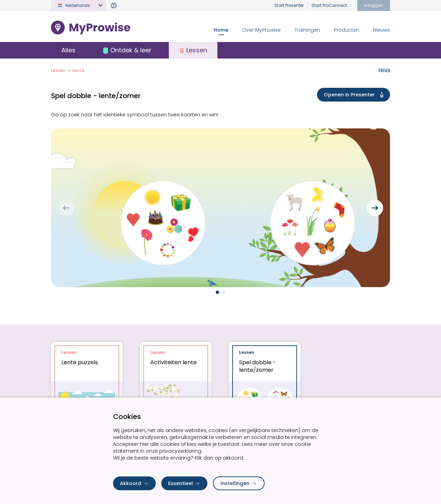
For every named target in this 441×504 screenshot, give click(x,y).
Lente (78, 70)
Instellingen (239, 483)
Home (221, 30)
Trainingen (307, 30)
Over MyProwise (261, 30)
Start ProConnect (329, 5)
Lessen (58, 70)
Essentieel (184, 483)
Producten (347, 30)
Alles (68, 50)
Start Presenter (289, 5)
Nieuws (382, 30)
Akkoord (134, 483)
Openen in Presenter (355, 95)
